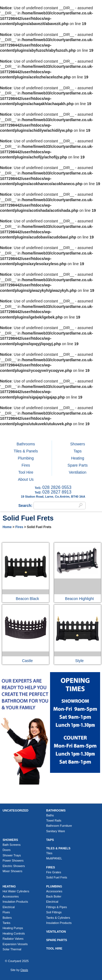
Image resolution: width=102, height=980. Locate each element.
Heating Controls (14, 933)
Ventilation (78, 472)
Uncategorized (15, 810)
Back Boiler (54, 896)
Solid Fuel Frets (57, 877)
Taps (78, 451)
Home (7, 527)
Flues (6, 912)
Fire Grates (54, 872)
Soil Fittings (54, 912)
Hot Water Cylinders (16, 891)
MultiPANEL (54, 858)
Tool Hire (26, 472)
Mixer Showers (12, 871)
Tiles (49, 853)
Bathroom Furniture (59, 826)
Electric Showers (14, 866)
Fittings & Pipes (57, 907)
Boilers (7, 918)
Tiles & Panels (26, 451)
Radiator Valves (13, 939)
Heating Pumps (13, 928)
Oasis (24, 970)
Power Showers (13, 860)
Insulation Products (15, 902)
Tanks (6, 923)
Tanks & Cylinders (58, 918)
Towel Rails (54, 820)
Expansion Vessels (15, 944)
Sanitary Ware (56, 831)
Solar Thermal (12, 949)
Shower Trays (12, 855)
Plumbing (26, 458)
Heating (78, 458)
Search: (26, 506)
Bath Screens (11, 845)
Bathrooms (26, 444)
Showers (78, 444)
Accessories (10, 896)
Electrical (9, 907)
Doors (6, 850)
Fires (26, 465)
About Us (26, 479)
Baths (50, 815)
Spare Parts (78, 465)
